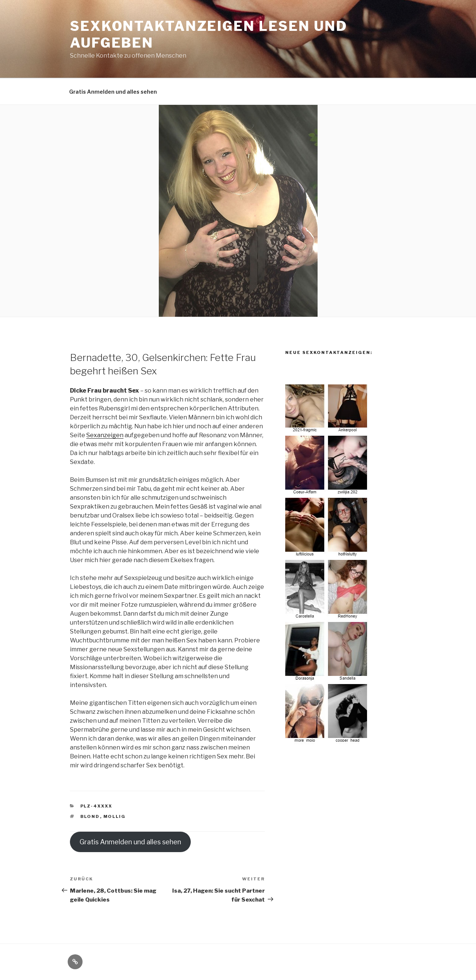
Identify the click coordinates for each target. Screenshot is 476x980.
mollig (115, 816)
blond (90, 816)
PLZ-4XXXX (97, 806)
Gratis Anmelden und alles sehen (113, 92)
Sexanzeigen (105, 435)
